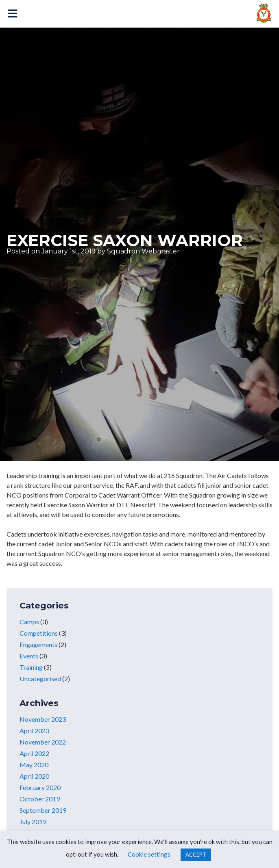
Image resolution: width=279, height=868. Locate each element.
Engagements (38, 644)
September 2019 (43, 810)
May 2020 (34, 765)
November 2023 (43, 719)
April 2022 (34, 753)
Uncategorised (40, 679)
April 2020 (34, 776)
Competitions (39, 633)
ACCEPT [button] (196, 855)
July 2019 (33, 821)
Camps (29, 622)
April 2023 (34, 731)
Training (31, 667)
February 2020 (40, 787)
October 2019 (40, 799)
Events (29, 656)
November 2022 (43, 742)
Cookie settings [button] (149, 854)
